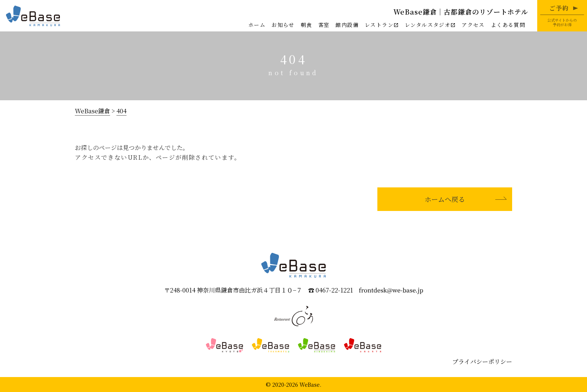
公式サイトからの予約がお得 (562, 16)
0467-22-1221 (334, 290)
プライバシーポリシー (482, 362)
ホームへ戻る (445, 199)
